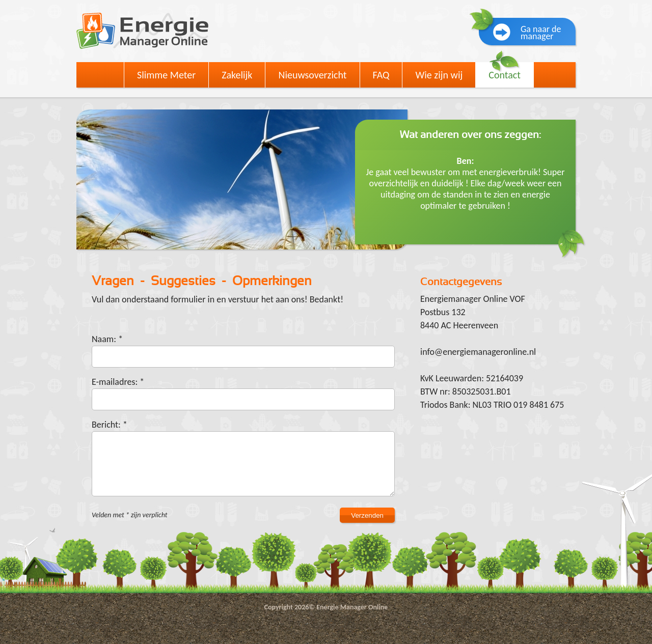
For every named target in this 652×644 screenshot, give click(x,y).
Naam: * (107, 339)
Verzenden (367, 515)
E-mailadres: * (118, 382)
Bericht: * (110, 425)
